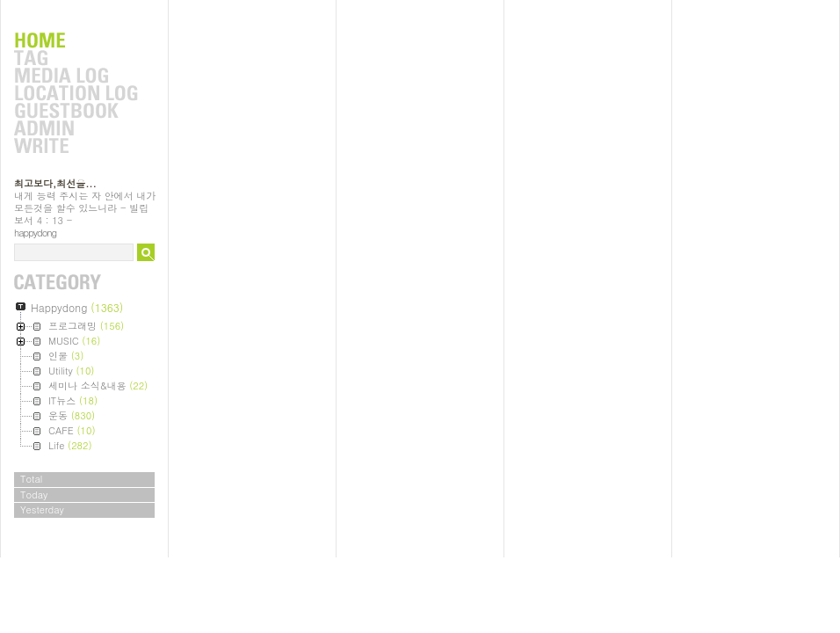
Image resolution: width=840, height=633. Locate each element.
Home (76, 41)
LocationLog (76, 94)
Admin (76, 129)
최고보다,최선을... (55, 183)
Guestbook (76, 112)
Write (76, 147)
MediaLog (76, 76)
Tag (76, 59)
